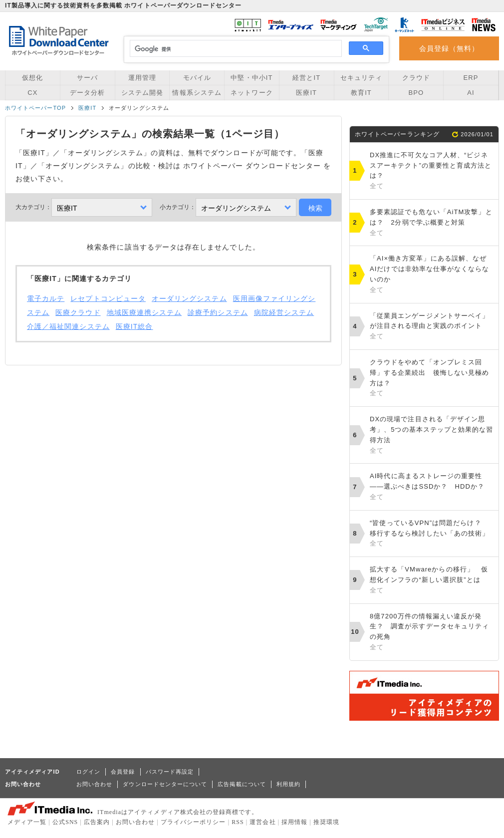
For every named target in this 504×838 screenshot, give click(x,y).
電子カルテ (46, 298)
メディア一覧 (27, 822)
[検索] (234, 49)
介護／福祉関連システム (68, 326)
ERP (471, 78)
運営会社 (262, 822)
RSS (238, 822)
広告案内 (97, 822)
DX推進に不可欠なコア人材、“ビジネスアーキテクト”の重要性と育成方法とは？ (432, 171)
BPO (416, 93)
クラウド (416, 78)
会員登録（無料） (449, 48)
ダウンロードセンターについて (165, 784)
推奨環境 (326, 822)
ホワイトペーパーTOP (35, 108)
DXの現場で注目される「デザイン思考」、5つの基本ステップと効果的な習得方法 (432, 435)
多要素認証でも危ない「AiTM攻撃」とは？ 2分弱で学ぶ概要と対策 (432, 223)
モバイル (197, 78)
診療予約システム (218, 312)
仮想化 (32, 78)
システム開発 (142, 93)
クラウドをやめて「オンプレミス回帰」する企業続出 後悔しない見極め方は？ (432, 379)
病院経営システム (284, 312)
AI (471, 93)
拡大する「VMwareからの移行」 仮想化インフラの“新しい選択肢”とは (432, 580)
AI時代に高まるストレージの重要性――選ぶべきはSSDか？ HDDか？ (432, 487)
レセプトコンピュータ (108, 298)
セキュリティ (361, 78)
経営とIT (306, 78)
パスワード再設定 (170, 772)
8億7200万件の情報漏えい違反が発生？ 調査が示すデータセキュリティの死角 (432, 633)
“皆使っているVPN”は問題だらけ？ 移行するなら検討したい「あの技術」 (432, 534)
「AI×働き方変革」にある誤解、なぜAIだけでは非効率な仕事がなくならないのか (432, 275)
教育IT (361, 93)
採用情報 (294, 822)
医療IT (306, 93)
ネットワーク (252, 93)
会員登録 (123, 772)
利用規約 (288, 784)
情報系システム (197, 93)
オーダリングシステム (189, 298)
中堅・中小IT (252, 78)
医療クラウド (78, 312)
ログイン (88, 772)
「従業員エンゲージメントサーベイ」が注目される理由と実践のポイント (432, 327)
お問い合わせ (94, 784)
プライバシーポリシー (193, 822)
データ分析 (87, 93)
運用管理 (142, 78)
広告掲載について (242, 784)
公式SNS (65, 822)
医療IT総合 (134, 326)
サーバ (87, 78)
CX (32, 93)
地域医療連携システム (144, 312)
